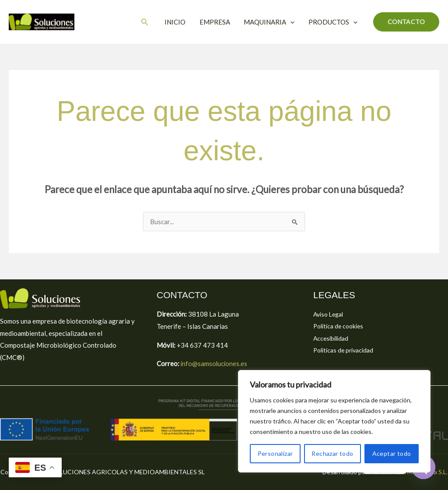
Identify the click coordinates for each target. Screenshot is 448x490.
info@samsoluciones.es (214, 363)
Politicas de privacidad (346, 350)
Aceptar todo (392, 453)
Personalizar (275, 453)
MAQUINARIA (270, 22)
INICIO (178, 22)
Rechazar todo (332, 453)
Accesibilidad (332, 338)
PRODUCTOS (333, 22)
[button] (148, 22)
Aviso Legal (330, 314)
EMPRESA (217, 22)
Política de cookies (341, 326)
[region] (334, 421)
